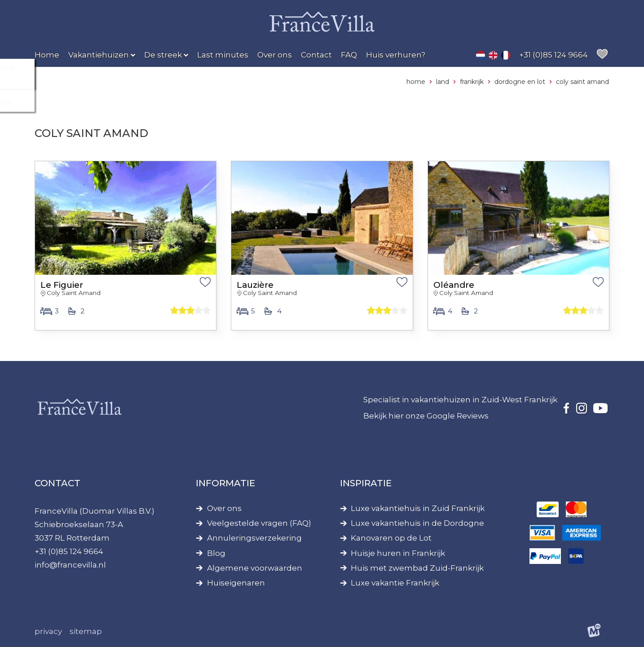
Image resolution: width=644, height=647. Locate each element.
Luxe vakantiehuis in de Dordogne (417, 523)
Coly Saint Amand (74, 293)
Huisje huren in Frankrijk (398, 553)
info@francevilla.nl (70, 565)
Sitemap (86, 631)
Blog (216, 553)
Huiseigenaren (236, 583)
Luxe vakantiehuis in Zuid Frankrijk (418, 508)
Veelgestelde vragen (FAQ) (259, 523)
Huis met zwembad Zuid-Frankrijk (417, 568)
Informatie (225, 483)
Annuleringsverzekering (254, 538)
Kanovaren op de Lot (391, 538)
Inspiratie (366, 483)
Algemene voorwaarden (255, 568)
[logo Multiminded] (594, 632)
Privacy (48, 631)
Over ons (224, 508)
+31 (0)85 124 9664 (69, 551)
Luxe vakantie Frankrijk (395, 583)
